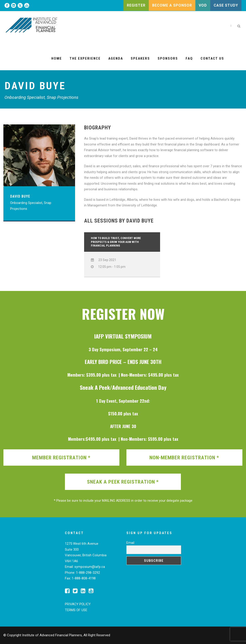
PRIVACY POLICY (78, 604)
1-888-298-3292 (88, 573)
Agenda (116, 58)
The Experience (85, 58)
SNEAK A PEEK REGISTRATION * (123, 482)
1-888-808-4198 (84, 578)
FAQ (189, 58)
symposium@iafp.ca (90, 567)
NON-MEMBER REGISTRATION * (184, 458)
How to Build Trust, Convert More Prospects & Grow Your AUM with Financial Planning (116, 242)
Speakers (140, 58)
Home (57, 58)
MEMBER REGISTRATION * (61, 458)
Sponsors (168, 58)
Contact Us (212, 58)
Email (130, 543)
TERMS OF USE (76, 610)
